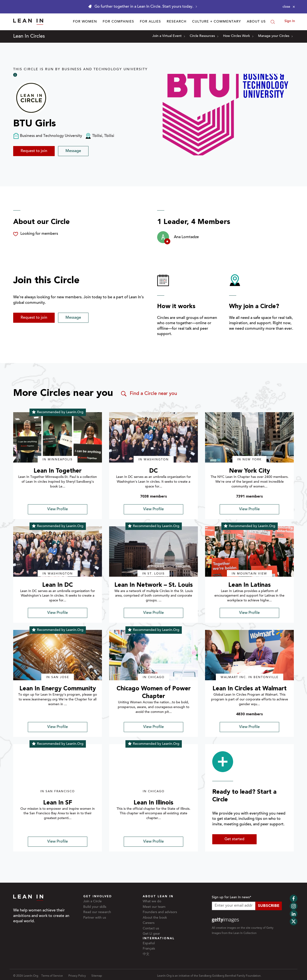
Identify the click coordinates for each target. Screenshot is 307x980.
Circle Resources (204, 36)
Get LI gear (151, 934)
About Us (256, 22)
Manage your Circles (275, 36)
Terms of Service (52, 976)
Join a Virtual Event (169, 36)
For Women (85, 22)
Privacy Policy (77, 976)
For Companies (118, 22)
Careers (149, 923)
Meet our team (154, 907)
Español (149, 944)
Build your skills (95, 907)
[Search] (273, 22)
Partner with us (95, 918)
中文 (146, 954)
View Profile (58, 509)
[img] (58, 437)
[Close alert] (289, 7)
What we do (152, 902)
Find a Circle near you (149, 394)
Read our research (97, 912)
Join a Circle (92, 902)
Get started (234, 839)
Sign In (290, 21)
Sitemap (97, 976)
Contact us (151, 929)
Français (149, 949)
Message (73, 151)
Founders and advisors (160, 912)
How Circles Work (238, 36)
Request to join (34, 151)
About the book (155, 918)
